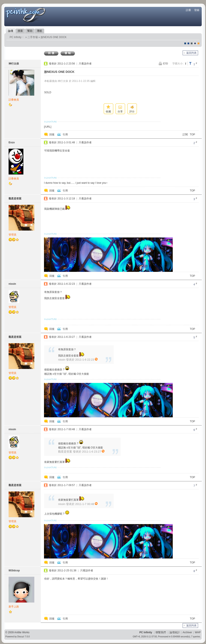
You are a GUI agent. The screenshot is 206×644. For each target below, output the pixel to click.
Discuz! (21, 637)
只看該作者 (85, 64)
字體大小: (178, 64)
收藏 (108, 112)
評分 (132, 112)
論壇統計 (175, 632)
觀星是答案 (15, 199)
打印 (165, 64)
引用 (65, 135)
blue (188, 43)
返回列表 (191, 53)
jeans (192, 43)
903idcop (14, 571)
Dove (195, 43)
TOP (192, 135)
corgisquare (198, 43)
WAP (198, 632)
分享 (120, 112)
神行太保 (14, 64)
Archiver (187, 632)
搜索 (20, 31)
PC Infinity (16, 37)
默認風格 (185, 43)
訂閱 (185, 135)
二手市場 (33, 37)
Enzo (12, 142)
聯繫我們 (161, 632)
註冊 (188, 10)
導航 (39, 31)
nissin (12, 284)
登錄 (197, 10)
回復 (52, 53)
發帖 (68, 53)
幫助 (30, 31)
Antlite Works (22, 632)
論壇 (11, 31)
